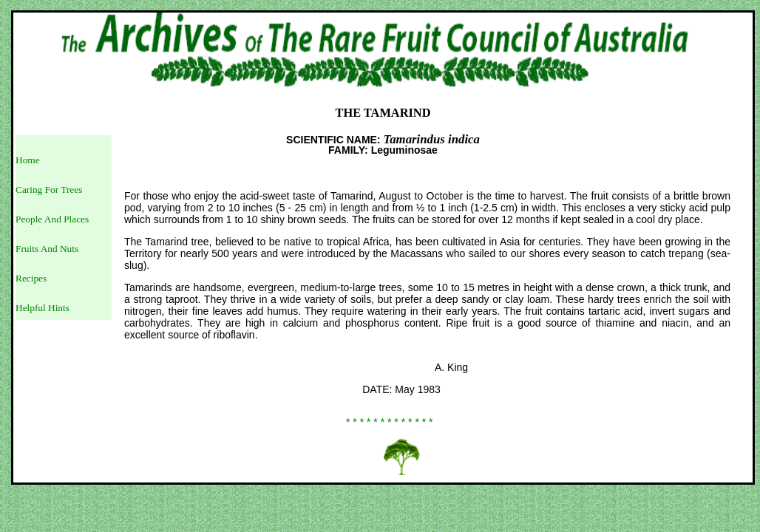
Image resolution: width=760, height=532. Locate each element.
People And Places (52, 219)
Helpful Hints (43, 308)
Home (28, 160)
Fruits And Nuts (47, 249)
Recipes (31, 278)
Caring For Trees (49, 190)
